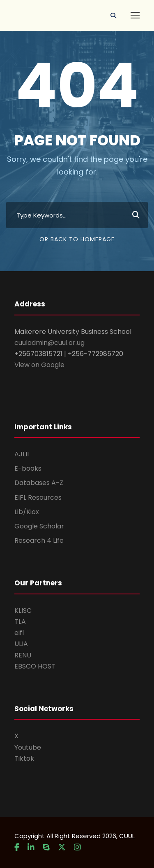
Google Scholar (39, 526)
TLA (20, 622)
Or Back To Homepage (77, 239)
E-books (28, 468)
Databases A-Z (39, 483)
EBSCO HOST (35, 666)
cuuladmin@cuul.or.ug (49, 343)
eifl (19, 633)
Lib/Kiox (27, 512)
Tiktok (24, 758)
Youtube (28, 747)
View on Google (39, 365)
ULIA (21, 644)
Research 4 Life (39, 541)
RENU (23, 655)
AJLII (22, 454)
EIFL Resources (38, 497)
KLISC (23, 611)
